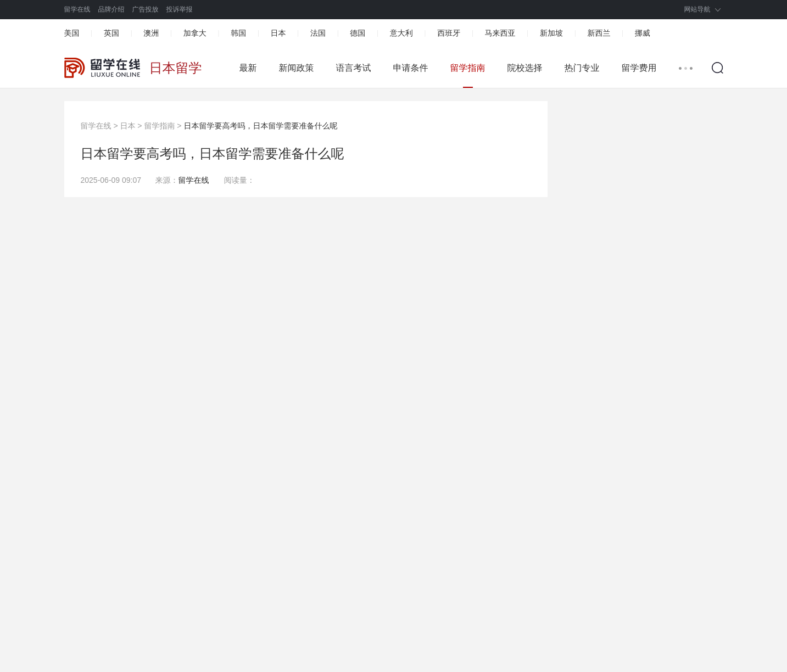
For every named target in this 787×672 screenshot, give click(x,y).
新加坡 (551, 33)
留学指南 (468, 68)
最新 (248, 68)
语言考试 (354, 68)
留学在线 (77, 9)
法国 (318, 33)
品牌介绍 (111, 9)
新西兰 (599, 33)
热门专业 (582, 68)
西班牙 (449, 33)
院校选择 (525, 68)
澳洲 (151, 33)
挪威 (643, 33)
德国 (358, 33)
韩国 (238, 33)
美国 (72, 33)
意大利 (401, 33)
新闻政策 (297, 68)
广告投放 (146, 9)
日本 (278, 33)
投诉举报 (180, 9)
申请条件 (411, 68)
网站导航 (697, 9)
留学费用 (639, 68)
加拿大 (195, 33)
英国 (111, 33)
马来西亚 (500, 33)
